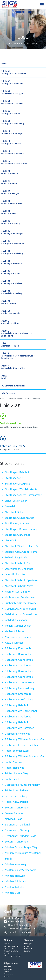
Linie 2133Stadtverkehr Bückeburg (11, 292)
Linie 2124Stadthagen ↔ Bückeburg (12, 252)
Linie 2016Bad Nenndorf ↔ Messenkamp (14, 162)
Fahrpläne (32, 398)
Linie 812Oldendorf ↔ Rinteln (10, 345)
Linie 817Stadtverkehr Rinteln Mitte (13, 367)
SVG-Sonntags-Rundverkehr (13, 386)
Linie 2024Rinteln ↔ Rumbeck (10, 212)
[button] (43, 5)
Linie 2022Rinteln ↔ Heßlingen (10, 192)
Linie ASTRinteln (5, 377)
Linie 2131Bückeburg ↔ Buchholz (11, 272)
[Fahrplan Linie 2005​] (3, 439)
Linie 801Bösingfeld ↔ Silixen (10, 322)
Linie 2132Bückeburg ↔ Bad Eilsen (11, 282)
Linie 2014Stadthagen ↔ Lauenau (11, 142)
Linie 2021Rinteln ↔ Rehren (9, 182)
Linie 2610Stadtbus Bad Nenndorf (11, 312)
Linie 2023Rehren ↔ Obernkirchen (12, 202)
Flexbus (4, 64)
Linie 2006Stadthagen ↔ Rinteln (10, 112)
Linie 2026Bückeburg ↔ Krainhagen (12, 232)
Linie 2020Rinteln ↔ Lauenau (9, 172)
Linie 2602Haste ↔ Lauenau (8, 302)
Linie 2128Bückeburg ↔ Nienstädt (11, 262)
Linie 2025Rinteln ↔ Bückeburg (10, 222)
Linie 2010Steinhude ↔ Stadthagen (12, 132)
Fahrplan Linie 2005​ (13, 446)
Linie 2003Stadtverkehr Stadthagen (12, 92)
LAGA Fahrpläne (8, 393)
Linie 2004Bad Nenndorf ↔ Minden (12, 102)
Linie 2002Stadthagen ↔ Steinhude (12, 82)
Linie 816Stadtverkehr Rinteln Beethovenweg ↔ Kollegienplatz (18, 356)
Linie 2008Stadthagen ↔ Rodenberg (12, 122)
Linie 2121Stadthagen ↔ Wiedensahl (12, 242)
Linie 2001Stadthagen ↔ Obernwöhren (13, 72)
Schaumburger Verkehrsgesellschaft (13, 398)
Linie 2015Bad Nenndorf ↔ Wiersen (12, 152)
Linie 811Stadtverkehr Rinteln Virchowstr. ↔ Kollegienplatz (16, 333)
